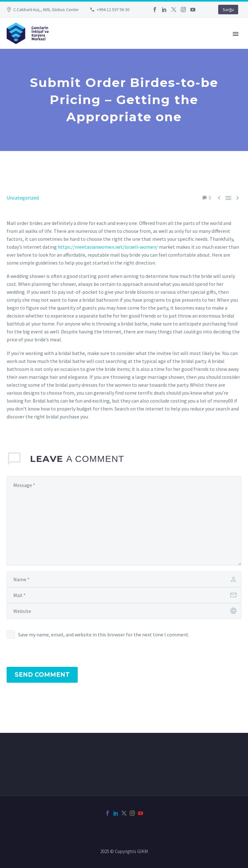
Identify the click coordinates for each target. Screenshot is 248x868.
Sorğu (228, 10)
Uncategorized (23, 198)
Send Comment (42, 675)
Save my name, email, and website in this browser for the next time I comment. (104, 635)
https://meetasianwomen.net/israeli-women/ (108, 247)
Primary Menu (236, 34)
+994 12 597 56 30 (113, 10)
